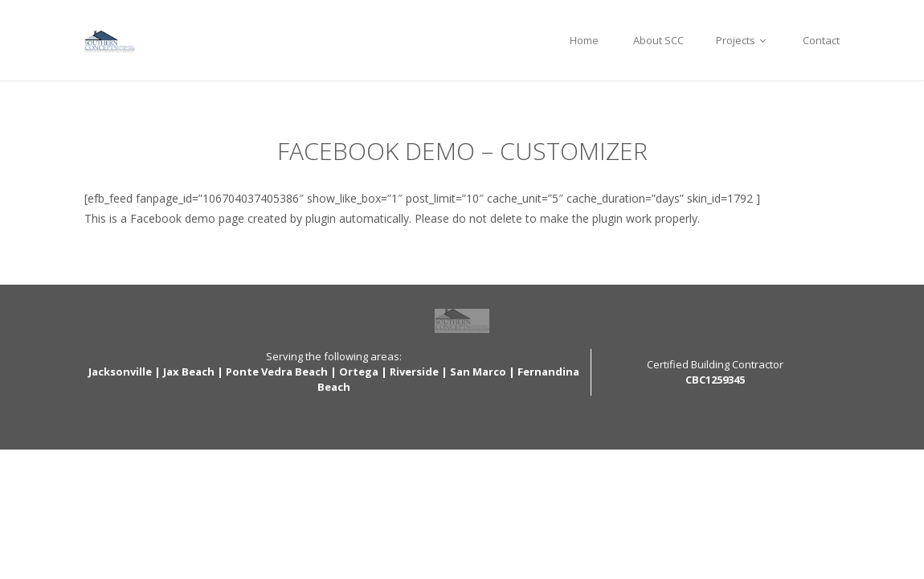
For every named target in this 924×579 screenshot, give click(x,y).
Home (584, 40)
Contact (821, 40)
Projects (743, 40)
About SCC (657, 40)
